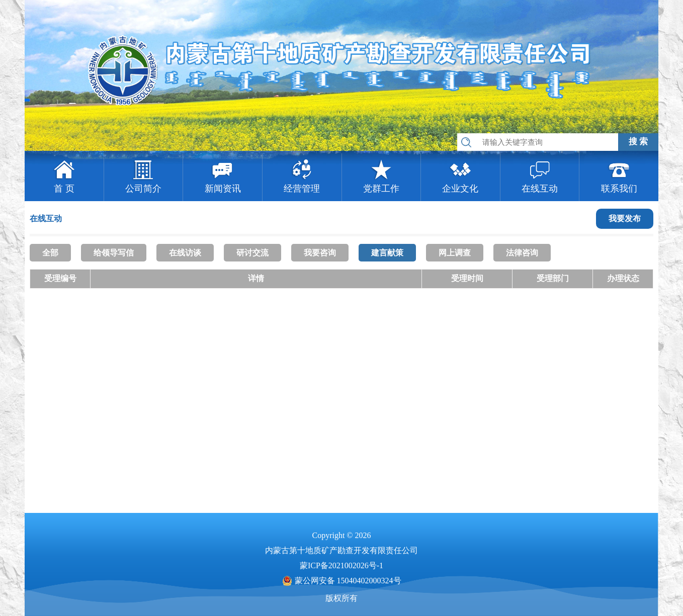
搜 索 (638, 142)
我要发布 (625, 218)
